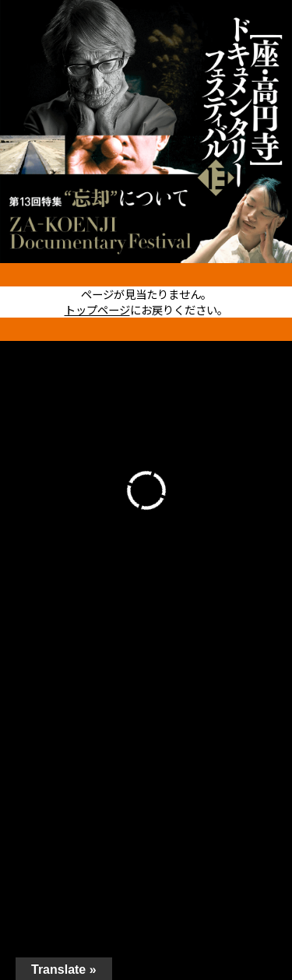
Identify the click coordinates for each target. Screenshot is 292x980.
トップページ (97, 309)
